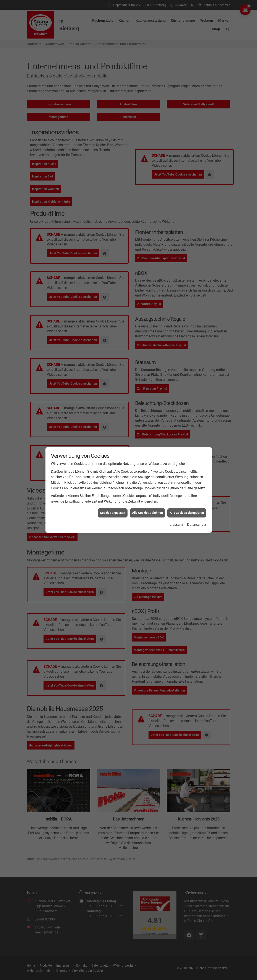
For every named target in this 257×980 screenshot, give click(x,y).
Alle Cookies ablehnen (147, 472)
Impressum (174, 484)
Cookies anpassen (113, 472)
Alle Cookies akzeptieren (187, 472)
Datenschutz (197, 484)
